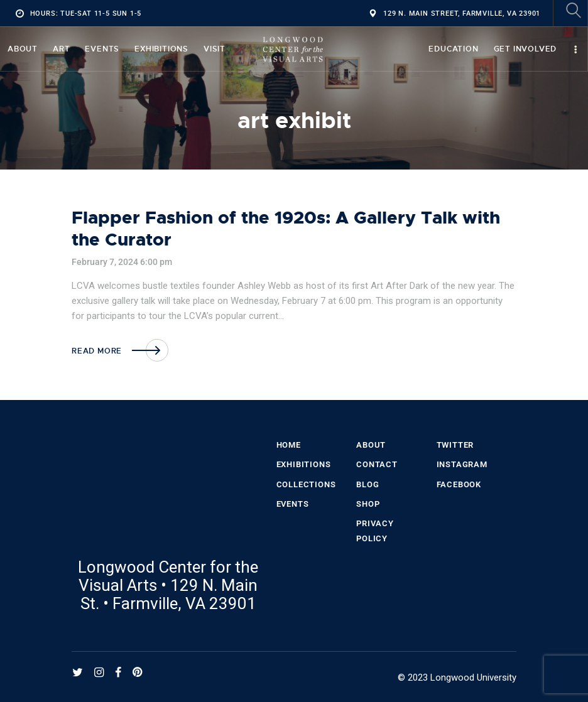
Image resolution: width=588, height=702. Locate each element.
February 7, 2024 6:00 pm (122, 262)
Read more (97, 351)
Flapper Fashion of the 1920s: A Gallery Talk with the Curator (286, 229)
